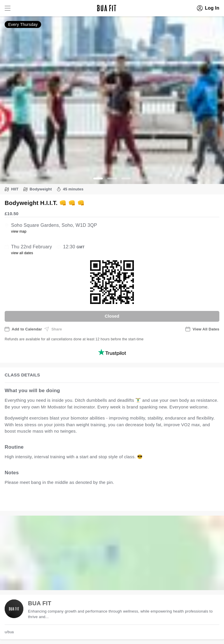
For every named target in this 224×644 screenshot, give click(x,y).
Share (53, 329)
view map (19, 231)
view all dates (22, 253)
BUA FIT (40, 603)
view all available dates (123, 500)
